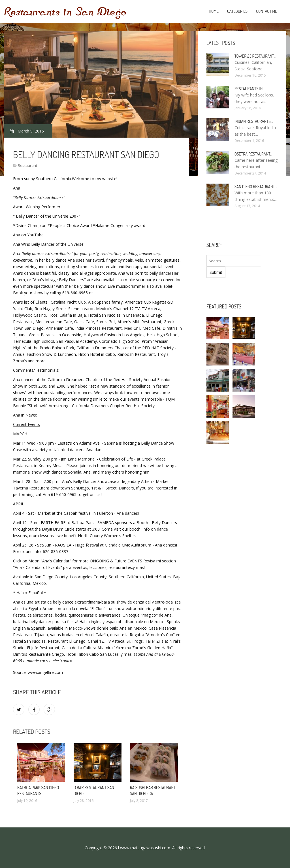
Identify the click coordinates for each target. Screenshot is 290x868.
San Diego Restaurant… (256, 187)
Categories (237, 11)
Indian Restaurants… (254, 121)
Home (214, 11)
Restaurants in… (250, 89)
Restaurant (27, 165)
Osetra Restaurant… (253, 154)
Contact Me (267, 11)
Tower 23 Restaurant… (255, 56)
